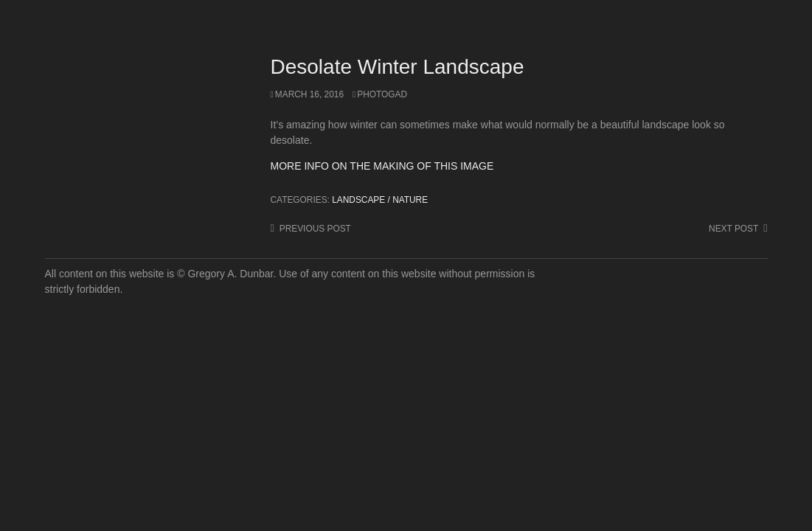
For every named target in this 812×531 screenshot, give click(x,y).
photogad (382, 94)
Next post (733, 229)
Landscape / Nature (380, 200)
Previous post (315, 229)
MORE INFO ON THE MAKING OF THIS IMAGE (382, 166)
